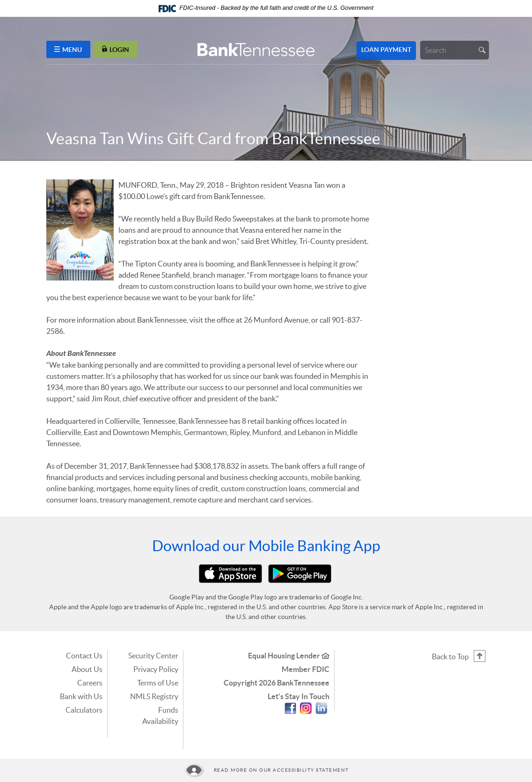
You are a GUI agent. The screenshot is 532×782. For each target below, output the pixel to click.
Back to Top (450, 657)
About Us (87, 669)
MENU (68, 49)
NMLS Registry (154, 696)
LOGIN (116, 49)
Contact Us (84, 656)
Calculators (84, 710)
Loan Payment (386, 50)
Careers (90, 683)
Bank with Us (81, 696)
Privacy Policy (156, 669)
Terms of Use (158, 683)
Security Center (153, 656)
